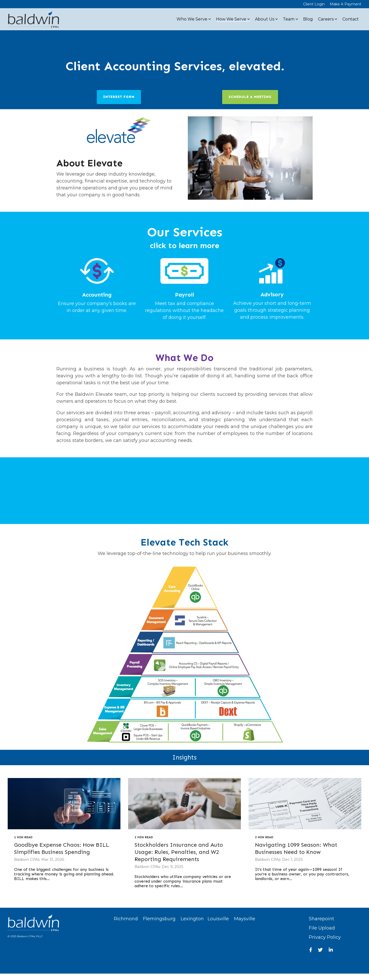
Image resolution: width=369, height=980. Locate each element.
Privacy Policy (325, 937)
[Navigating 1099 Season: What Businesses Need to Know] (305, 804)
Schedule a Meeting (250, 97)
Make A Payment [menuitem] (346, 4)
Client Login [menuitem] (314, 4)
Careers (328, 19)
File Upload (322, 928)
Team (290, 19)
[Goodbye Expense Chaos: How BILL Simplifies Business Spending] (64, 804)
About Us (266, 19)
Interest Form (119, 97)
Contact (351, 19)
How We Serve (233, 19)
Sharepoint (321, 919)
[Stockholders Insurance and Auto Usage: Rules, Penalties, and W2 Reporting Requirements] (184, 804)
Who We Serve (194, 19)
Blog (308, 19)
